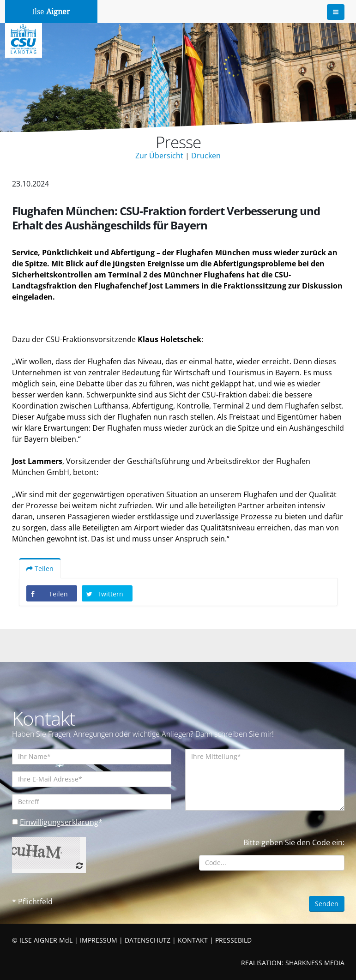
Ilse (51, 12)
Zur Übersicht (159, 156)
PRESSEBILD (233, 940)
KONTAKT (193, 940)
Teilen (40, 568)
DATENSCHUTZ (148, 940)
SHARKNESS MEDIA (315, 963)
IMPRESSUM (99, 940)
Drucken (206, 156)
